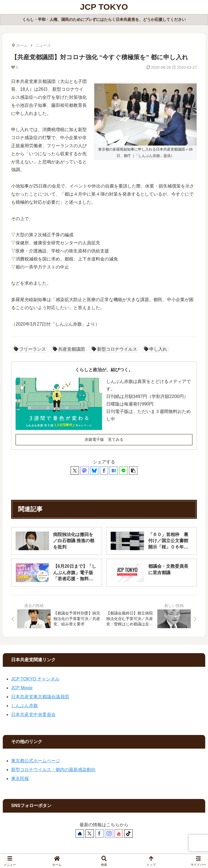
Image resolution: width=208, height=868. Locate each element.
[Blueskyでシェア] (94, 471)
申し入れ (156, 349)
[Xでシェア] (75, 471)
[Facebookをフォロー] (99, 833)
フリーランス (30, 349)
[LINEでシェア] (123, 471)
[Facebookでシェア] (104, 471)
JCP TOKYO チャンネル (35, 679)
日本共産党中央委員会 (33, 715)
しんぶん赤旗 (24, 706)
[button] (133, 471)
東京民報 (20, 779)
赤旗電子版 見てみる (104, 439)
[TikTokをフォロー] (128, 833)
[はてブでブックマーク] (114, 471)
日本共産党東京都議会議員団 (40, 697)
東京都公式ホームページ (36, 761)
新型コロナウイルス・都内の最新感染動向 (53, 770)
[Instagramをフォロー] (109, 833)
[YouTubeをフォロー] (119, 833)
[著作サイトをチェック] (80, 833)
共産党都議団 (69, 349)
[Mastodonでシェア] (85, 471)
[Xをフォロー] (90, 833)
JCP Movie (22, 688)
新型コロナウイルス (114, 349)
